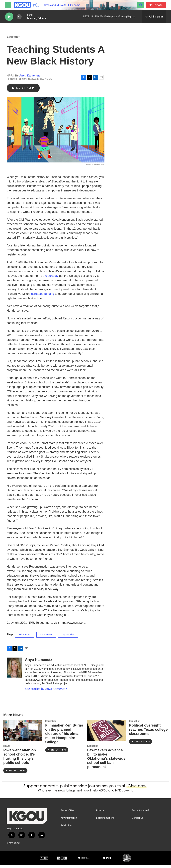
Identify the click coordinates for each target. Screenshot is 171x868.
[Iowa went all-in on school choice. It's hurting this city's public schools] (23, 734)
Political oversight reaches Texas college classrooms (148, 733)
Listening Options (105, 821)
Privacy (100, 814)
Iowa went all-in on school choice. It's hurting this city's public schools (20, 760)
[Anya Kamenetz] (14, 671)
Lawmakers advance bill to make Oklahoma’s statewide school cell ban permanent (106, 762)
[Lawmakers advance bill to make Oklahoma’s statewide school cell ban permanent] (106, 734)
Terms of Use (67, 814)
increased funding (42, 297)
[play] (9, 17)
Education (13, 40)
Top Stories (68, 638)
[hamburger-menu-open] (8, 5)
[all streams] (154, 17)
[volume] (19, 17)
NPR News (46, 638)
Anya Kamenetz (30, 79)
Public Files (67, 829)
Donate (158, 5)
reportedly (52, 279)
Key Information (69, 821)
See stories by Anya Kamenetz (46, 692)
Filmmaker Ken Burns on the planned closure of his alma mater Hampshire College (64, 737)
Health (7, 749)
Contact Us (137, 821)
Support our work (141, 814)
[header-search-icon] (141, 5)
